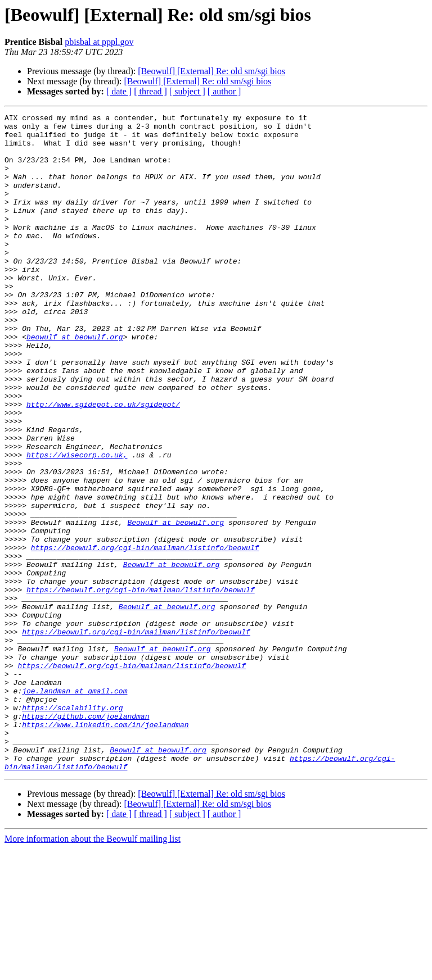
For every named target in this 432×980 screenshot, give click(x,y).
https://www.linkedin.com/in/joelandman (105, 847)
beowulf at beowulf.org (75, 382)
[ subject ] (187, 91)
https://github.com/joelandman (85, 837)
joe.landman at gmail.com (75, 807)
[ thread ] (150, 91)
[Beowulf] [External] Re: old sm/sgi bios (211, 71)
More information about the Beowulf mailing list (93, 970)
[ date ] (119, 91)
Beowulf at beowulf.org (175, 605)
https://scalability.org (72, 827)
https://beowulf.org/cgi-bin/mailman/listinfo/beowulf (145, 635)
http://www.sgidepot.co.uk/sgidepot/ (103, 463)
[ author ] (224, 91)
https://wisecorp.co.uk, (77, 524)
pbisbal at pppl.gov (99, 42)
